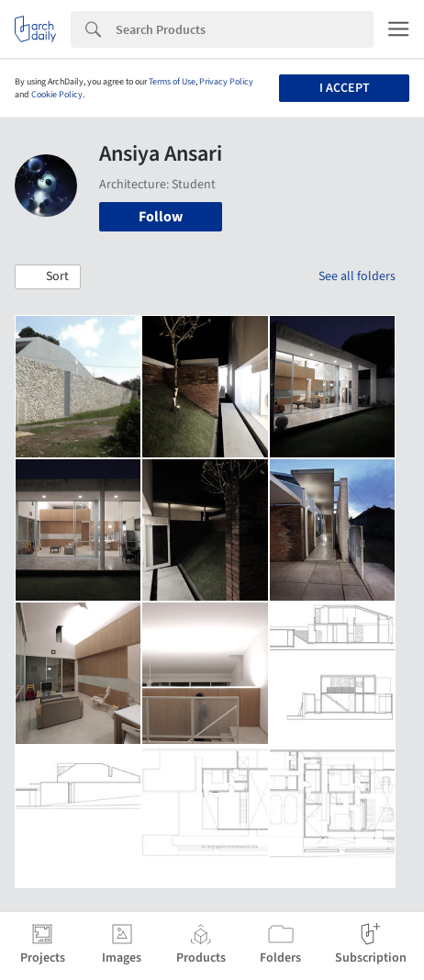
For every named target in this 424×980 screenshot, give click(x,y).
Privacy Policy (226, 82)
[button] (48, 277)
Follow (161, 217)
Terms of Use (172, 82)
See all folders (357, 276)
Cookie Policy (57, 95)
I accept (345, 88)
